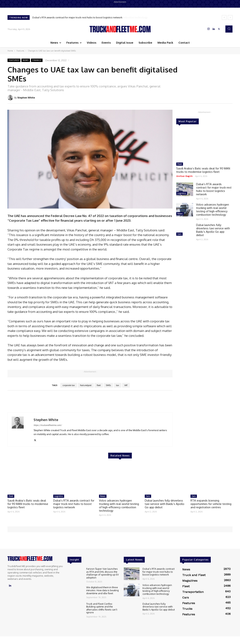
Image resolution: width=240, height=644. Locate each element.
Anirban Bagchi (184, 176)
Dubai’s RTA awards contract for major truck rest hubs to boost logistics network (77, 17)
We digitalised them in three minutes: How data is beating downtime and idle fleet (102, 590)
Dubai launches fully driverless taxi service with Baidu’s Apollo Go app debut (213, 230)
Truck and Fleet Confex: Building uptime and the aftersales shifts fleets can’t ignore (102, 608)
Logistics (182, 193)
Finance (37, 60)
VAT (126, 385)
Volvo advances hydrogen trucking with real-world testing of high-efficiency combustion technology (213, 210)
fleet (99, 385)
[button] (229, 29)
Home (10, 51)
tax (118, 385)
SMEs (108, 385)
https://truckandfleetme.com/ (48, 425)
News (26, 60)
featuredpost (86, 385)
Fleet (180, 164)
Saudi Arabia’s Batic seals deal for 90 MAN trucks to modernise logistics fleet (203, 170)
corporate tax (69, 385)
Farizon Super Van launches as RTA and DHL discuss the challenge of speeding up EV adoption (102, 573)
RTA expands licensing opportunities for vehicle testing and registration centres (211, 504)
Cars (179, 234)
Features (20, 51)
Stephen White (26, 98)
